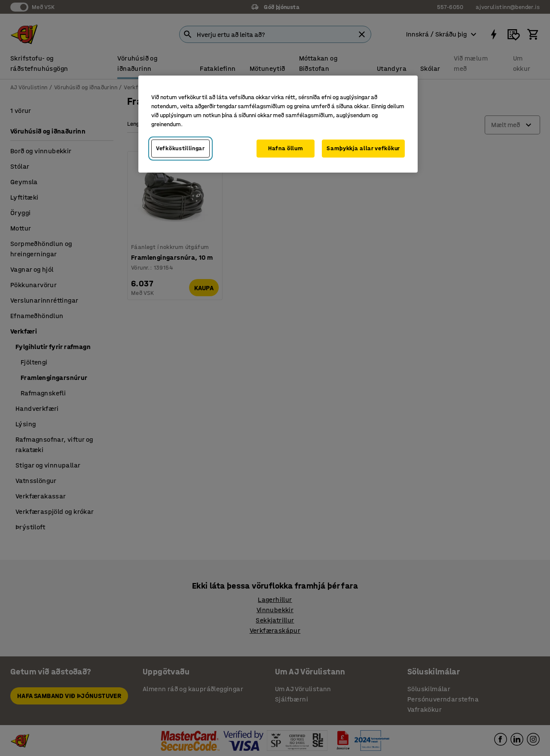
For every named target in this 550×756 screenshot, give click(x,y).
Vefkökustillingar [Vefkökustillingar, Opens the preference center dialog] (180, 148)
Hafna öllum (286, 148)
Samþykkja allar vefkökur (363, 148)
